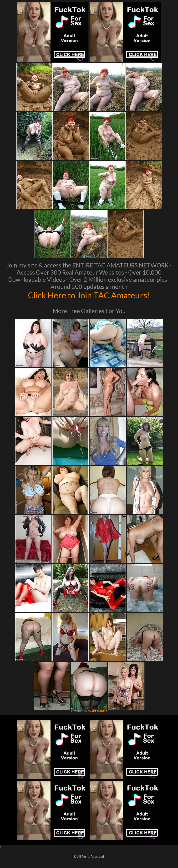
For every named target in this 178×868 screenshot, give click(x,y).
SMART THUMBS (97, 711)
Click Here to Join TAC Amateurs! (89, 295)
